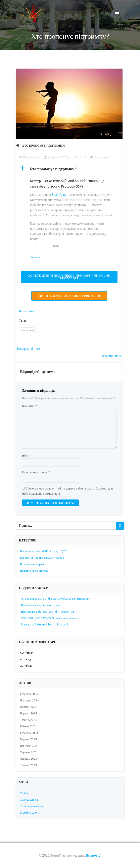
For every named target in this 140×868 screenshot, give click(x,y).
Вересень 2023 (29, 746)
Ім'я (26, 456)
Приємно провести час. (34, 571)
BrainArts (59, 195)
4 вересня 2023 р (57, 157)
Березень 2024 (29, 733)
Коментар (30, 406)
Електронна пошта (36, 472)
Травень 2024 (29, 720)
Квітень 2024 (28, 726)
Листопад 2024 (29, 700)
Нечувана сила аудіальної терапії (41, 605)
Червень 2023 (29, 759)
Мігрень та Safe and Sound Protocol (45, 624)
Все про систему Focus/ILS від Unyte (43, 551)
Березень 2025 (29, 694)
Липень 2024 (28, 707)
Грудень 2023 (28, 739)
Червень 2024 (29, 713)
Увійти (24, 793)
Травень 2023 (29, 765)
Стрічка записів (29, 800)
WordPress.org (30, 813)
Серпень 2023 (29, 752)
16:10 (80, 157)
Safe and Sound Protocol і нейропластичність (50, 618)
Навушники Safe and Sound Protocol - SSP (49, 612)
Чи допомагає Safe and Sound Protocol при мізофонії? (55, 599)
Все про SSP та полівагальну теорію (42, 558)
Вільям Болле (29, 157)
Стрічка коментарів (32, 806)
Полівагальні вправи (32, 564)
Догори (35, 257)
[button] (69, 169)
